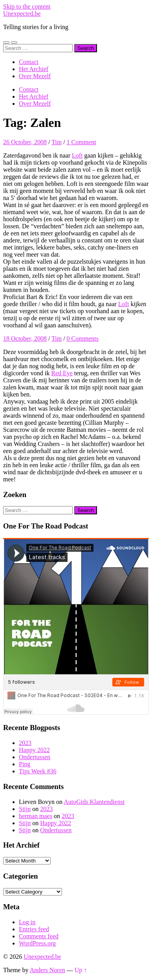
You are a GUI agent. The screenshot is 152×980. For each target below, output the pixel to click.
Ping (25, 764)
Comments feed (39, 936)
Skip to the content (27, 6)
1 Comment (81, 142)
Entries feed (34, 929)
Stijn (25, 809)
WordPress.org (37, 943)
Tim (57, 142)
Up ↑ (81, 970)
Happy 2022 (34, 750)
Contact (29, 62)
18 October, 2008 (25, 339)
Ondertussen (35, 757)
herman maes (36, 816)
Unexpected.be (22, 14)
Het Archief (34, 69)
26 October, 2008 (25, 142)
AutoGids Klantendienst (94, 802)
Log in (27, 922)
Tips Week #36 (38, 771)
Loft (77, 155)
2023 (25, 743)
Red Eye (62, 373)
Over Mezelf (35, 76)
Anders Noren (48, 970)
